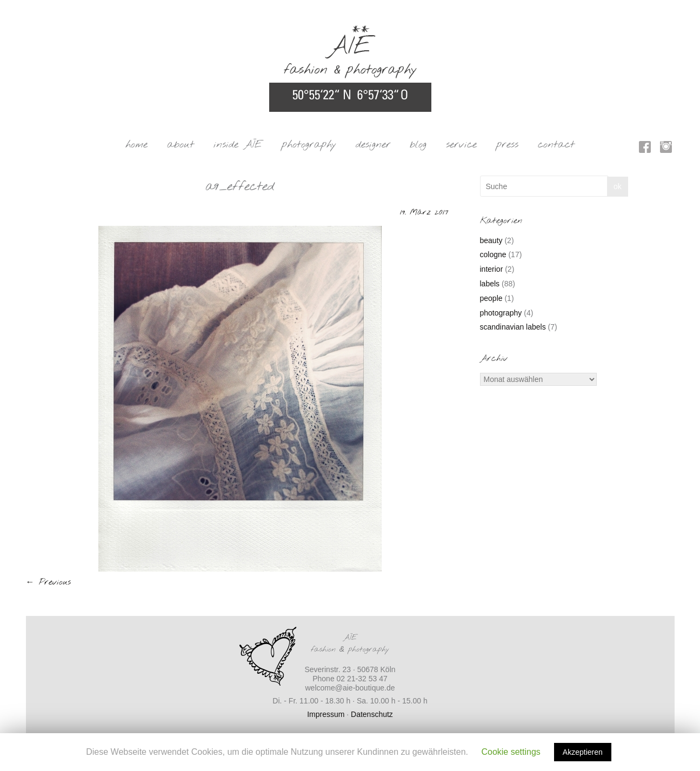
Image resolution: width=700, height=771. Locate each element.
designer (373, 145)
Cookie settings (511, 752)
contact (556, 145)
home (136, 145)
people (491, 298)
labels (490, 284)
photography (309, 145)
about (181, 145)
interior (492, 269)
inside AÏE (238, 145)
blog (418, 145)
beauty (491, 240)
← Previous (48, 582)
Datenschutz (372, 714)
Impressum (326, 714)
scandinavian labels (513, 327)
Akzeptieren (583, 752)
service (461, 145)
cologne (493, 254)
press (507, 145)
